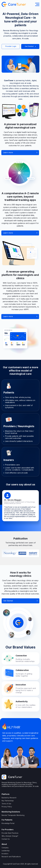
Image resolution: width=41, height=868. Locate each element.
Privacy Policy (7, 807)
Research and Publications (11, 857)
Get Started (30, 46)
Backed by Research (9, 798)
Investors (5, 854)
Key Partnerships (8, 801)
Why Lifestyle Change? (10, 836)
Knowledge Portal (8, 823)
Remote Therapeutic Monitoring (13, 815)
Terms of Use (6, 804)
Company (5, 848)
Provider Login (11, 46)
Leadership (6, 851)
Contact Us (6, 839)
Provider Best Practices (10, 833)
